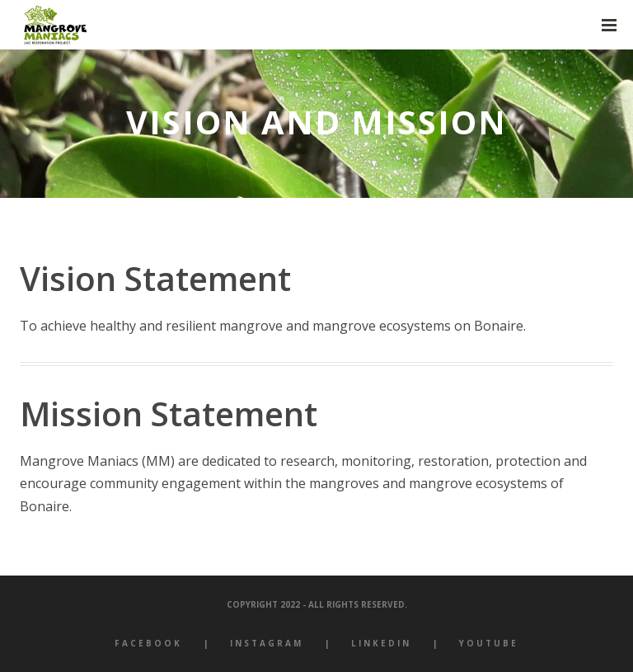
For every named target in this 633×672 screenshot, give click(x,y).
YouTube (489, 643)
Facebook (148, 643)
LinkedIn (381, 643)
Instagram (267, 643)
